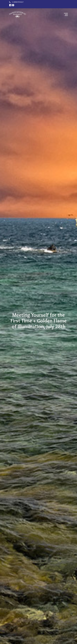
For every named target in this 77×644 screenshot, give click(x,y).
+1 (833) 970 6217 (18, 2)
